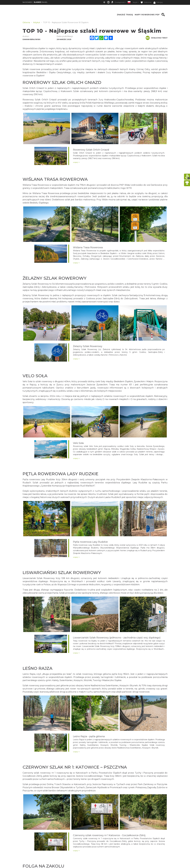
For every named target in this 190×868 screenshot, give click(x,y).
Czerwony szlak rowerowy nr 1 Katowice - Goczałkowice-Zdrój (109, 835)
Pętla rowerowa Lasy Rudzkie (90, 542)
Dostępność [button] (120, 2)
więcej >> (76, 162)
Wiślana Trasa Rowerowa (88, 247)
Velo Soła (78, 443)
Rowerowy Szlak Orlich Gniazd (91, 150)
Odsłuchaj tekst (157, 38)
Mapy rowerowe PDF (147, 15)
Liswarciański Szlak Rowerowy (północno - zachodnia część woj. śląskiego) (117, 638)
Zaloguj (158, 2)
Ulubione (146, 2)
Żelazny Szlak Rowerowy (88, 346)
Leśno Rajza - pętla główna (89, 736)
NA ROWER (27, 2)
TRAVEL (41, 2)
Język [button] (135, 2)
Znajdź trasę (125, 15)
